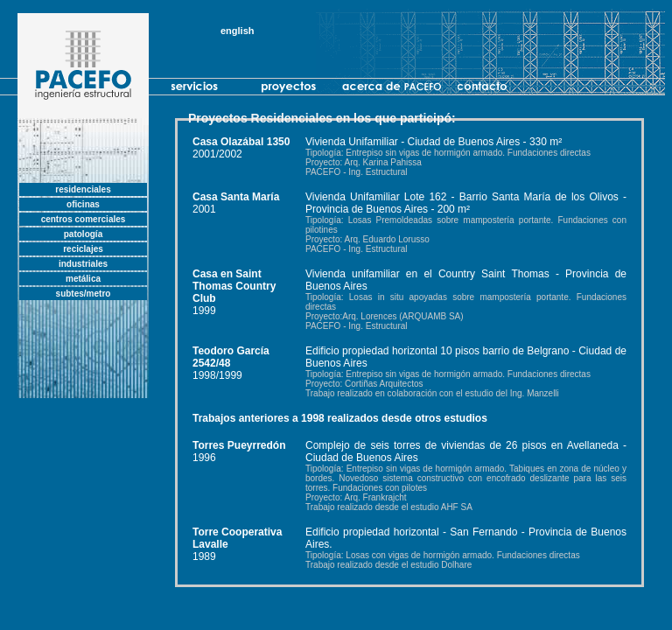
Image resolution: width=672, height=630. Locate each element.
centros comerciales (84, 219)
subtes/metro (84, 294)
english (238, 31)
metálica (83, 279)
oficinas (83, 204)
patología (83, 234)
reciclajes (83, 249)
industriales (83, 264)
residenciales (83, 189)
